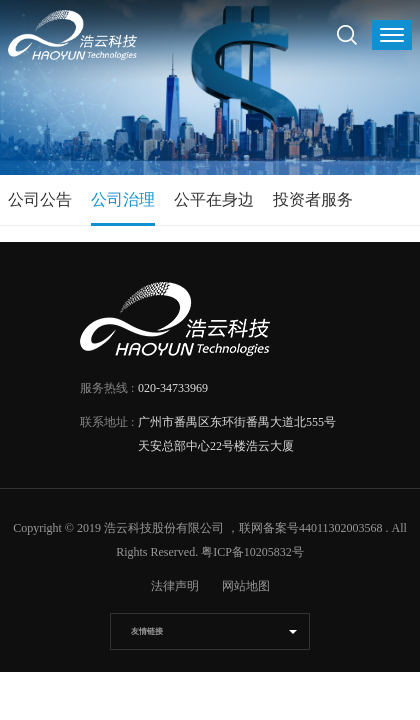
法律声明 (175, 586)
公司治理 (123, 199)
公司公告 (40, 199)
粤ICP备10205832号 (252, 552)
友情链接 (147, 631)
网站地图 (246, 586)
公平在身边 (214, 199)
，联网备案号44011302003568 (305, 528)
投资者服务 (313, 199)
